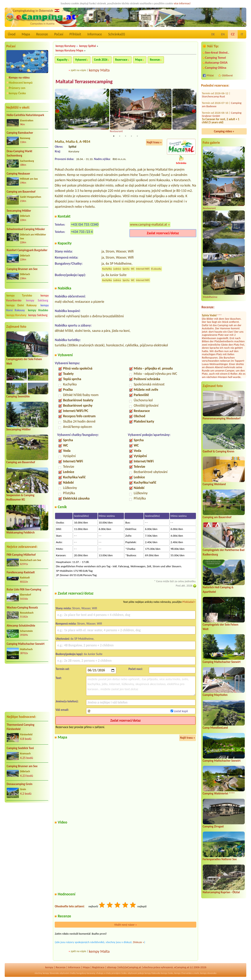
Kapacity (62, 60)
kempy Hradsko (38, 310)
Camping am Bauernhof (21, 192)
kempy (49, 967)
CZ (233, 34)
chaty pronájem (113, 974)
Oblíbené (227, 75)
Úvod (12, 34)
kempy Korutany (16, 315)
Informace (95, 34)
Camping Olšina (216, 68)
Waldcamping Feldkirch (20, 533)
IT (242, 34)
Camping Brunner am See (22, 269)
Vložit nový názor (125, 925)
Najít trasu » (154, 143)
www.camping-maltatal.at (149, 225)
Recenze (42, 34)
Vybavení (81, 60)
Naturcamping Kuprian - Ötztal (221, 892)
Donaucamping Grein (20, 784)
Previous (57, 111)
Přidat (210, 75)
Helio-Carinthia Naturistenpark (25, 115)
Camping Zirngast (213, 826)
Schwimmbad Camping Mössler (26, 229)
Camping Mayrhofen (215, 695)
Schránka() (117, 34)
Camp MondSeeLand (215, 728)
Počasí (59, 34)
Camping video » (224, 131)
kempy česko (167, 974)
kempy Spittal (88, 46)
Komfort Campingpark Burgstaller (27, 250)
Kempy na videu (19, 77)
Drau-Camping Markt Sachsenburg (20, 153)
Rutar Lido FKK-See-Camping (24, 589)
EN (223, 34)
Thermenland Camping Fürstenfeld (20, 727)
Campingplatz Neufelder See (219, 110)
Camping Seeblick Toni (20, 748)
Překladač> (189, 602)
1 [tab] (114, 136)
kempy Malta (99, 70)
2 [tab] (120, 136)
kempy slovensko (208, 974)
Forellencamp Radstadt (21, 572)
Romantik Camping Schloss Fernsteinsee (222, 121)
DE (213, 34)
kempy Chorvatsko (183, 974)
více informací (182, 3)
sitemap (112, 967)
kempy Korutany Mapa (69, 50)
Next (194, 111)
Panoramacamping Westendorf (222, 418)
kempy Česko (17, 93)
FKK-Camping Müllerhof (21, 555)
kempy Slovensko (51, 974)
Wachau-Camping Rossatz (22, 608)
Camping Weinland (214, 484)
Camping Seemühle (18, 396)
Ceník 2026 (101, 60)
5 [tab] (137, 136)
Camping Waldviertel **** (219, 793)
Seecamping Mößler (19, 211)
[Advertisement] (27, 688)
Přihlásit (75, 34)
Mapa (26, 34)
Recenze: (208, 307)
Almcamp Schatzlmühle (21, 626)
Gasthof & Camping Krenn (219, 451)
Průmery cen (17, 88)
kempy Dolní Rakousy (22, 305)
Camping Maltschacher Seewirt (26, 644)
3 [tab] (125, 136)
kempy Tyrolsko (19, 296)
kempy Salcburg (37, 300)
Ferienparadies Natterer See (220, 859)
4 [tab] (131, 136)
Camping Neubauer (18, 174)
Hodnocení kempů (21, 83)
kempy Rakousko (152, 974)
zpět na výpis (78, 70)
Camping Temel (216, 58)
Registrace (98, 967)
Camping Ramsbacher (20, 133)
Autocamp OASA (216, 63)
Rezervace (121, 60)
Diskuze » (139, 942)
